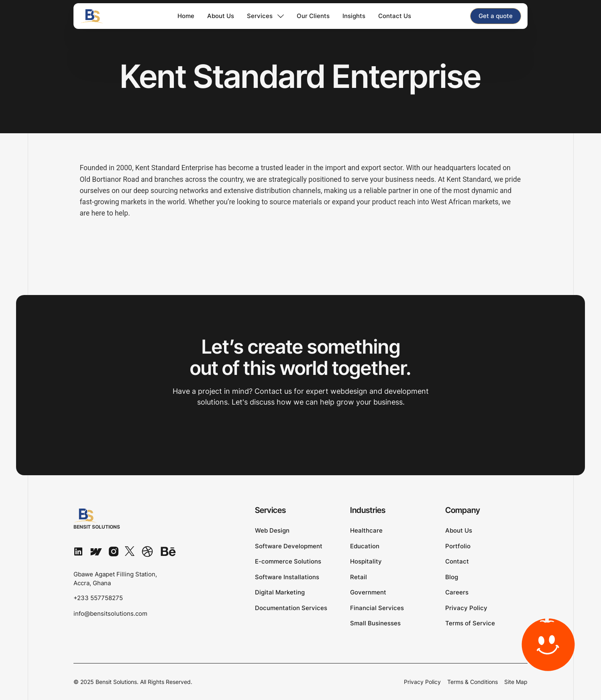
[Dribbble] (147, 551)
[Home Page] (102, 16)
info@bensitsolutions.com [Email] (110, 614)
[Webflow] (96, 551)
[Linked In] (78, 551)
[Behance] (168, 551)
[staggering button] (496, 16)
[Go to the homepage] (99, 519)
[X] (130, 551)
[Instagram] (114, 551)
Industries (368, 510)
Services (271, 510)
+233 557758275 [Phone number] (98, 598)
